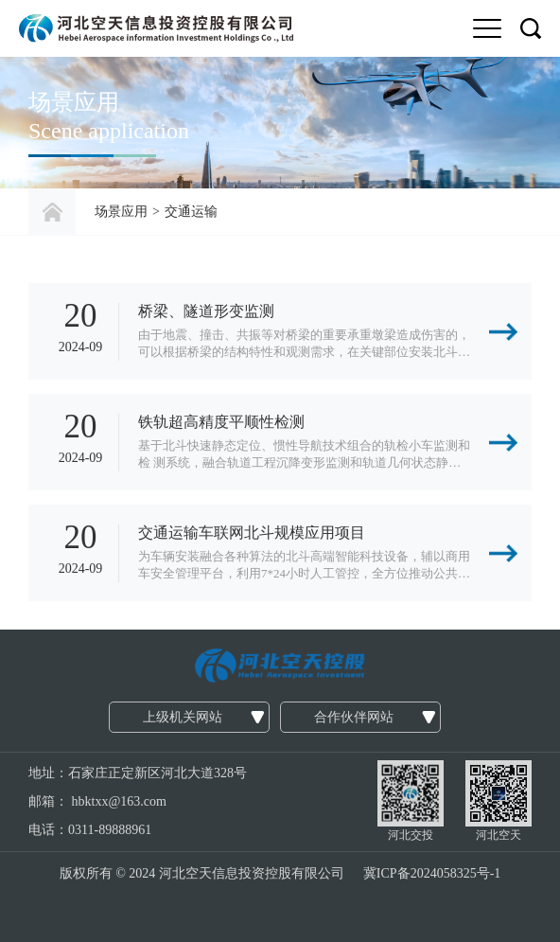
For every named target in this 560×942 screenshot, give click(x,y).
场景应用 (121, 212)
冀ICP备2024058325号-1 (432, 873)
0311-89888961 (110, 830)
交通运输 (191, 212)
